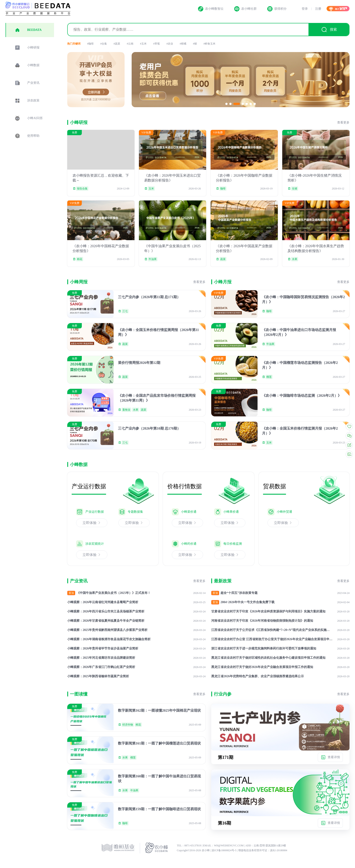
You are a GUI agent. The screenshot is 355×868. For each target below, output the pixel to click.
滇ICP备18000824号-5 (224, 850)
